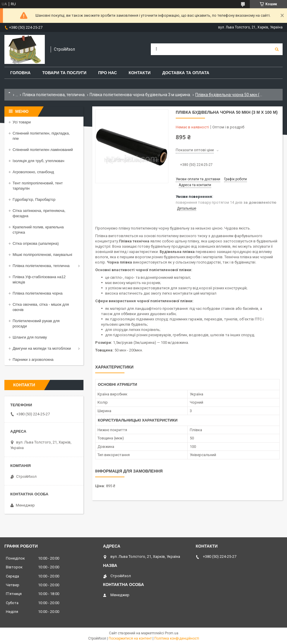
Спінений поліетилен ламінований (43, 150)
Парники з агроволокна (33, 360)
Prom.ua (172, 633)
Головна (20, 73)
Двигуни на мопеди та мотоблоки (42, 348)
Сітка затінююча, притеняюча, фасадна (39, 213)
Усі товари (22, 122)
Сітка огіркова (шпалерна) (36, 243)
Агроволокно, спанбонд (33, 172)
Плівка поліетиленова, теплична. (54, 95)
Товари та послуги (64, 73)
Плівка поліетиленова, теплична (41, 266)
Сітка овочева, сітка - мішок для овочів (41, 307)
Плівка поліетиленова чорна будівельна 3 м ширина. (140, 95)
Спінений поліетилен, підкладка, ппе (41, 136)
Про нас (107, 73)
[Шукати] (277, 49)
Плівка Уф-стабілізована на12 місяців (39, 279)
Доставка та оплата (186, 73)
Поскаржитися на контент (130, 638)
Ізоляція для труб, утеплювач (39, 161)
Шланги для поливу (30, 337)
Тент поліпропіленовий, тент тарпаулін (38, 186)
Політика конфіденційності (177, 638)
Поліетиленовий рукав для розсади (36, 323)
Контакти (140, 73)
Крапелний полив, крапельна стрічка (38, 230)
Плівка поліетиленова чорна (37, 293)
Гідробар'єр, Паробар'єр (34, 199)
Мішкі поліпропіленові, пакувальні (42, 255)
